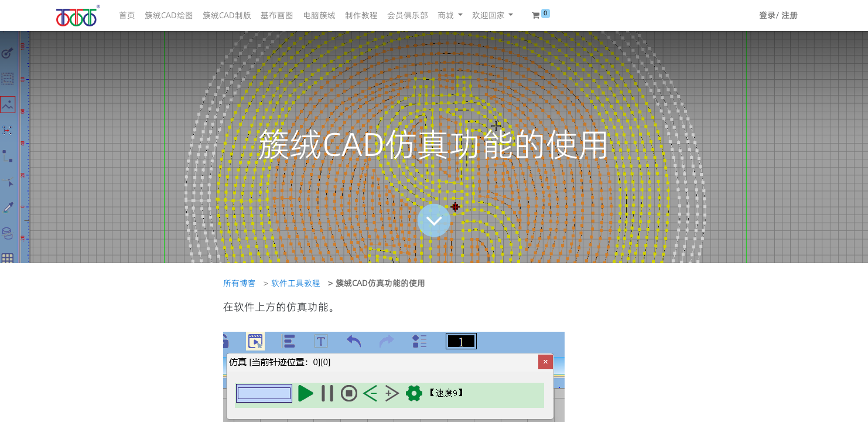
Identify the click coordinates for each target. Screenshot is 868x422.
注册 (790, 15)
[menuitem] (127, 16)
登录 (767, 15)
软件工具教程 (296, 283)
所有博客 (240, 283)
